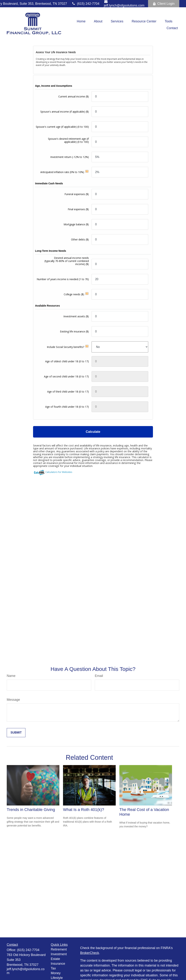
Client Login (164, 4)
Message (13, 700)
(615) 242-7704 (85, 4)
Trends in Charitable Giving (31, 810)
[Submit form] (16, 733)
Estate (55, 959)
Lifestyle (57, 978)
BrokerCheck (90, 953)
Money (56, 973)
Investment (59, 954)
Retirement (59, 949)
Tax (53, 968)
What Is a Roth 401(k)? (84, 810)
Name (11, 676)
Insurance (58, 964)
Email (99, 676)
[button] (81, 21)
